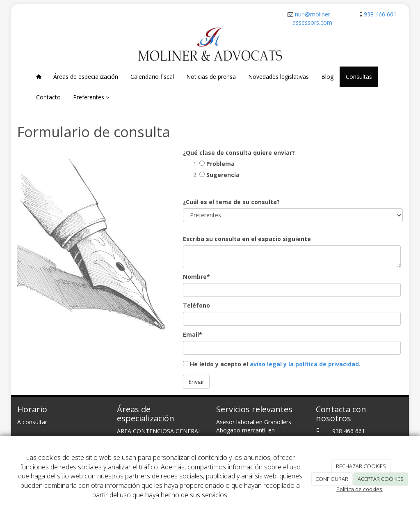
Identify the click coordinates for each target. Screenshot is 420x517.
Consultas (359, 77)
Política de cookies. (360, 489)
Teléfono (196, 305)
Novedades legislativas (278, 77)
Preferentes (91, 97)
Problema (217, 164)
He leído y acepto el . (272, 364)
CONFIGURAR (332, 479)
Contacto (48, 97)
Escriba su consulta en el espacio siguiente (247, 239)
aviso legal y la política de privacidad (304, 364)
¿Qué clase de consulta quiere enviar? (239, 153)
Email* (193, 334)
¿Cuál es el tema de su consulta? (231, 202)
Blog (327, 77)
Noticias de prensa (211, 77)
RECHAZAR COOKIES (361, 466)
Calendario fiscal (152, 77)
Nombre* (196, 277)
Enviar (196, 382)
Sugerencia (219, 175)
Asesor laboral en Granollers (254, 422)
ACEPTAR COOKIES (381, 479)
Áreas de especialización (86, 77)
